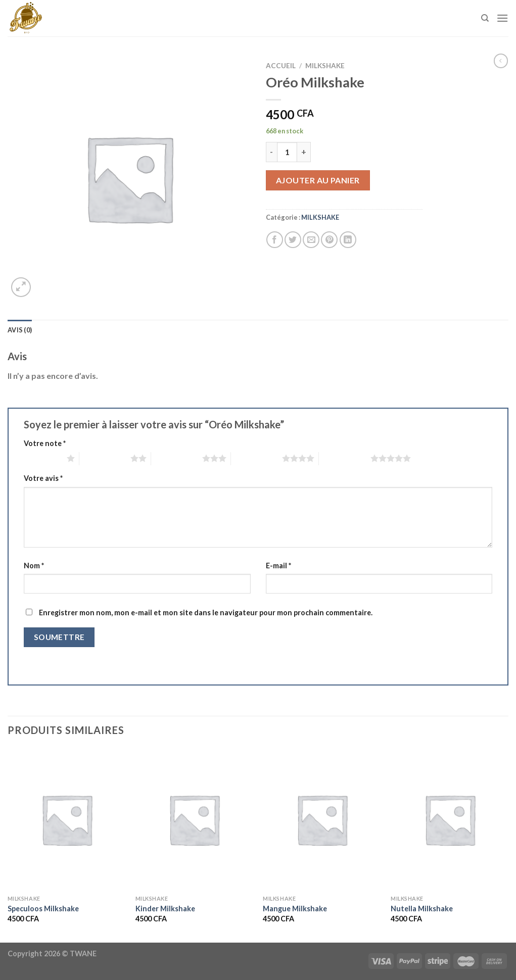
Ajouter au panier (318, 180)
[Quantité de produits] (287, 152)
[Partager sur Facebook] (275, 240)
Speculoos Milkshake (43, 909)
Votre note (45, 443)
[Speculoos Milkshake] (66, 819)
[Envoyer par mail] (311, 240)
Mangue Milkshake (295, 909)
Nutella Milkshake (422, 909)
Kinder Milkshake (165, 909)
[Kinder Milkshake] (194, 819)
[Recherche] (485, 18)
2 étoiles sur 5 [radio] (105, 458)
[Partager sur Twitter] (293, 240)
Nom (34, 566)
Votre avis (43, 478)
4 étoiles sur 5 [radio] (256, 458)
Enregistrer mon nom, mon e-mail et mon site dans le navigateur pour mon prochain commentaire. (206, 612)
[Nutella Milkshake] (450, 819)
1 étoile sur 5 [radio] (43, 458)
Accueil (281, 66)
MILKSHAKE (325, 66)
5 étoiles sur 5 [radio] (344, 458)
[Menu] (502, 18)
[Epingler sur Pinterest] (329, 240)
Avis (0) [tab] (20, 330)
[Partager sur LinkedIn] (348, 240)
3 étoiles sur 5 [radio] (177, 458)
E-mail (278, 566)
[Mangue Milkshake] (322, 819)
